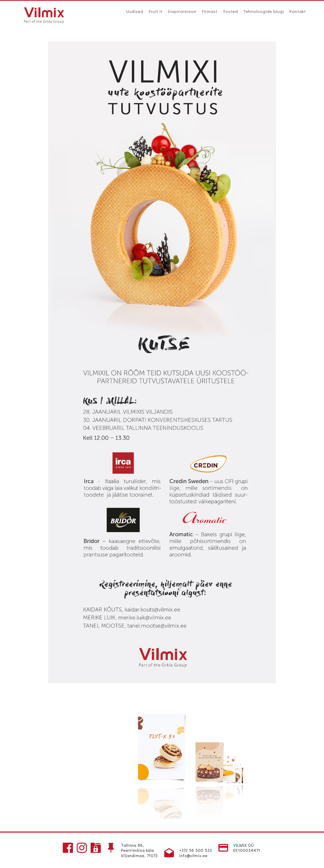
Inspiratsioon (182, 11)
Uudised (135, 11)
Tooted (230, 11)
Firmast (210, 11)
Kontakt (298, 11)
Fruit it (156, 11)
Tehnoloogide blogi (264, 11)
